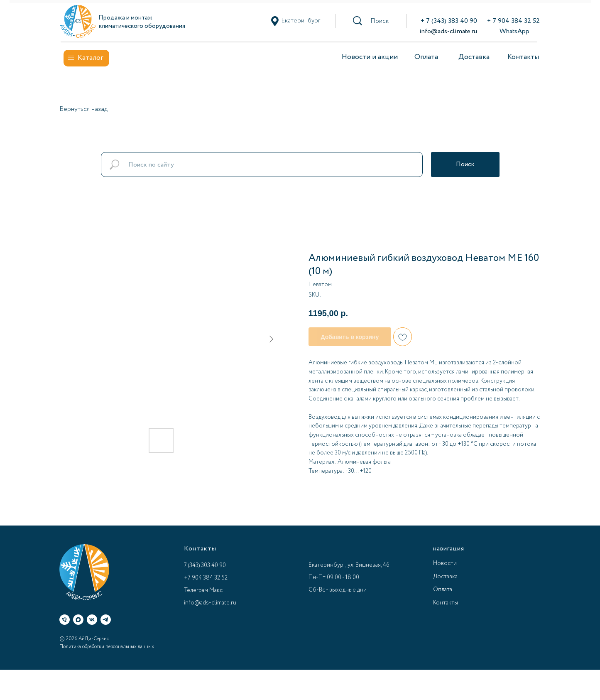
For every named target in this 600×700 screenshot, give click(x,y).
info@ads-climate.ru (448, 31)
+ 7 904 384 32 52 (513, 21)
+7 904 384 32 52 (206, 578)
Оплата (426, 57)
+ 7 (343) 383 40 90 (449, 21)
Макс (216, 590)
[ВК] (92, 620)
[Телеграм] (106, 620)
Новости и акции (370, 57)
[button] (380, 21)
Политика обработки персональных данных (107, 647)
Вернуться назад (83, 109)
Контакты (523, 57)
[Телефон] (65, 620)
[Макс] (78, 620)
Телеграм (196, 590)
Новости (445, 563)
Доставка (474, 57)
